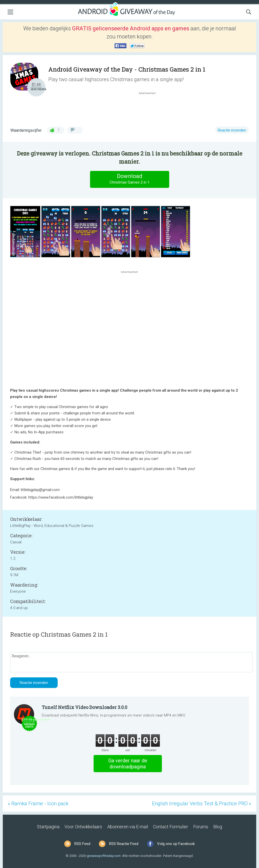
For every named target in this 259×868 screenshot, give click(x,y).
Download (129, 179)
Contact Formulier (171, 827)
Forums (201, 827)
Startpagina (48, 827)
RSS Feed (82, 844)
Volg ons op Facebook (176, 844)
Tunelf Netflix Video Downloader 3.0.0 (84, 707)
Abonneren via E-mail (128, 827)
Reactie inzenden (232, 130)
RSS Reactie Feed (124, 844)
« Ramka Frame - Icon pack (38, 804)
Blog (218, 827)
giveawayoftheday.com (104, 856)
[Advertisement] (150, 108)
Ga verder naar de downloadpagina (128, 764)
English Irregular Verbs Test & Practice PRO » (202, 804)
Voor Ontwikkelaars (83, 827)
